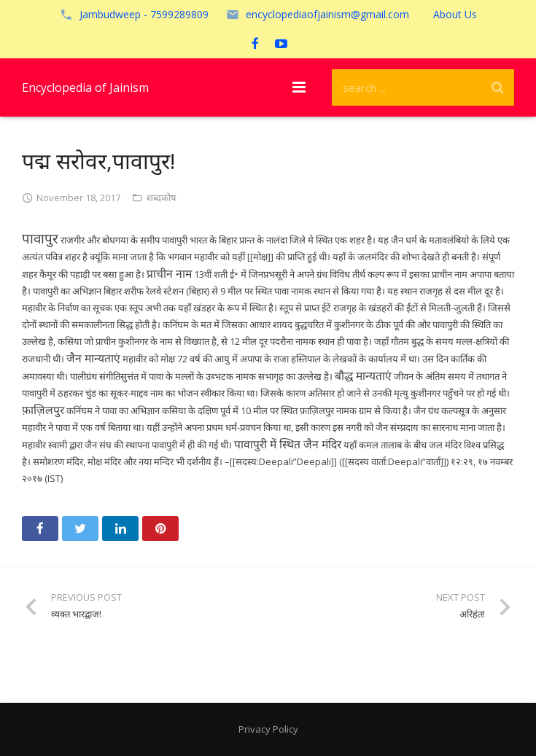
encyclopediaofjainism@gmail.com (327, 14)
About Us (455, 14)
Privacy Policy (268, 729)
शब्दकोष (162, 198)
